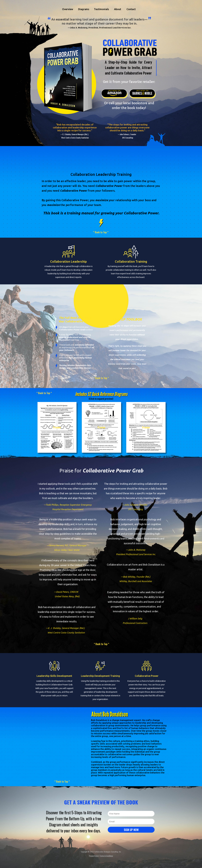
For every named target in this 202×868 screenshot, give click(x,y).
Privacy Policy (94, 856)
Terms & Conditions (106, 856)
